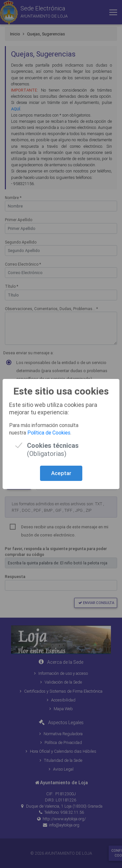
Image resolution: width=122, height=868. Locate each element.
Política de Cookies (49, 433)
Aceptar (61, 473)
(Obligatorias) (53, 445)
